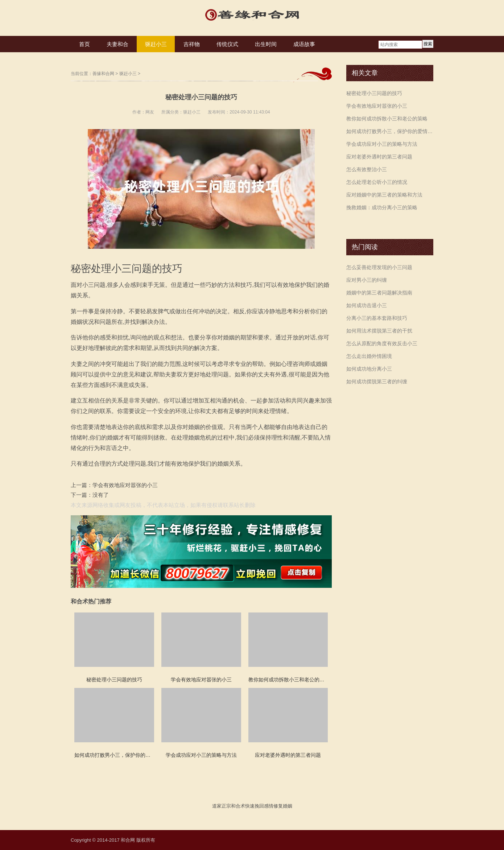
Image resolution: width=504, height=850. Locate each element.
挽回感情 (264, 806)
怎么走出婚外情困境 (369, 356)
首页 (84, 44)
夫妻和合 (117, 44)
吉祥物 (192, 44)
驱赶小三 (156, 44)
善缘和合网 (103, 74)
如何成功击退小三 (367, 305)
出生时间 (266, 44)
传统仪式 (227, 44)
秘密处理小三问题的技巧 (374, 93)
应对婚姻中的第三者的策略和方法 (384, 195)
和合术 (238, 806)
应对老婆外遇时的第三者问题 (379, 157)
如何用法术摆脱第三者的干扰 (379, 331)
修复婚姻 (283, 806)
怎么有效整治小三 (367, 169)
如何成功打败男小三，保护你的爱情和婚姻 (390, 131)
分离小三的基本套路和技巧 (377, 318)
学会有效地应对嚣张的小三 (125, 485)
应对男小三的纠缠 (367, 280)
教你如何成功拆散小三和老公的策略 (387, 119)
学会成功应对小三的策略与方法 (382, 144)
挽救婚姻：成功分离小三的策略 (382, 207)
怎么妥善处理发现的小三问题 (379, 267)
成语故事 (304, 44)
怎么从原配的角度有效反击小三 (382, 343)
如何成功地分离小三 (369, 369)
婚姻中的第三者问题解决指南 (379, 293)
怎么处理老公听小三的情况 (377, 182)
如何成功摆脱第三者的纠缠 (377, 381)
